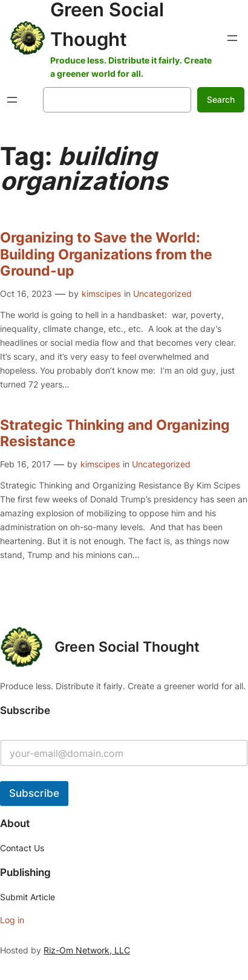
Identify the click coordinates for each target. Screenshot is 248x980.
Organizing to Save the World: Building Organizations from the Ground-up (106, 255)
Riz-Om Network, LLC (87, 950)
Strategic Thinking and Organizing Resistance (115, 434)
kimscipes (101, 294)
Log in (12, 920)
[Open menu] (232, 38)
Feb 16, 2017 (25, 464)
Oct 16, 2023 (26, 294)
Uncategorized (162, 294)
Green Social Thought (127, 647)
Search (221, 99)
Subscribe (34, 793)
